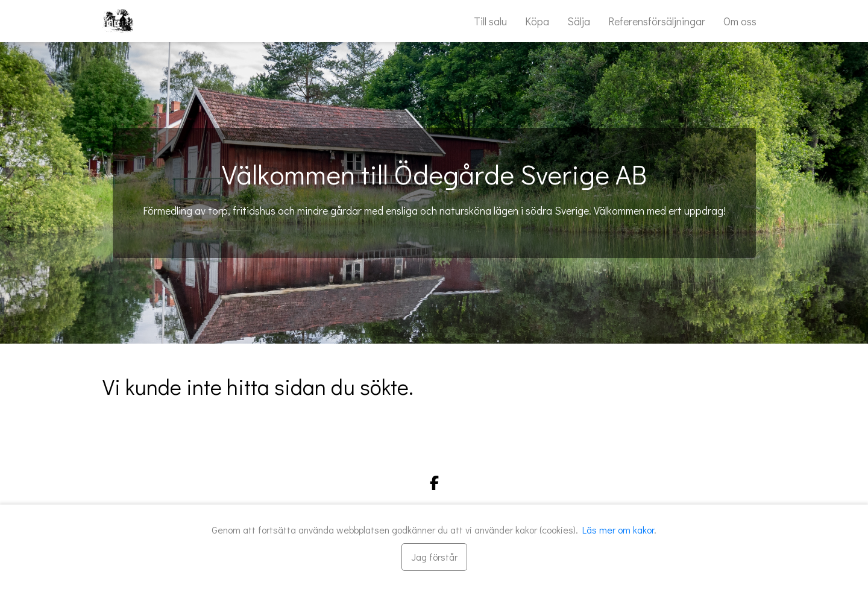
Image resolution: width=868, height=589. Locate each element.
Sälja (579, 21)
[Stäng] (434, 557)
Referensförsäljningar (657, 21)
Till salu (490, 21)
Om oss (740, 21)
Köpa (537, 21)
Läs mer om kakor (618, 530)
